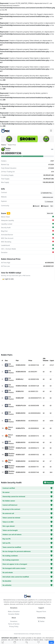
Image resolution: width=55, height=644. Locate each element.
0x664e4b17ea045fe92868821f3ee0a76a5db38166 (47, 193)
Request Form (41, 611)
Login (51, 642)
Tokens (4, 145)
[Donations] (39, 642)
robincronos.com (48, 197)
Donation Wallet (14, 614)
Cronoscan (49, 202)
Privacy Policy (14, 626)
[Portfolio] (15, 642)
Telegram (45, 206)
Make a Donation (14, 611)
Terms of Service (14, 624)
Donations (14, 621)
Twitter (41, 621)
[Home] (3, 642)
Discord (36, 206)
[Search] (27, 642)
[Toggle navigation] (51, 131)
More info (50, 213)
